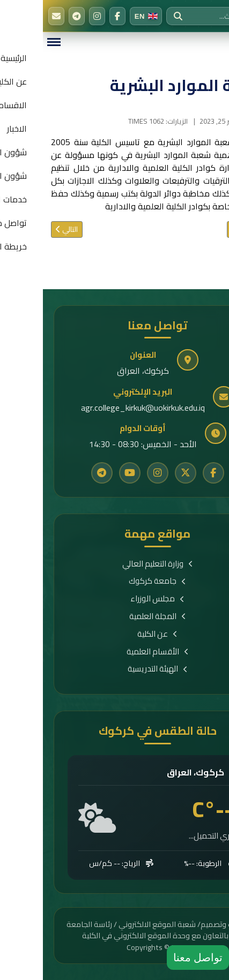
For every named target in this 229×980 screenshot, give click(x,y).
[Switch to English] (103, 16)
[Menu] (11, 42)
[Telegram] (34, 16)
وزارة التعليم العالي (115, 564)
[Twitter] (143, 473)
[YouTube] (87, 473)
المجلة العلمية (115, 617)
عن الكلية (115, 634)
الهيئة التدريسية (115, 669)
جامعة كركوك (115, 581)
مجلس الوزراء (115, 599)
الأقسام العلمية (115, 652)
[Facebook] (75, 16)
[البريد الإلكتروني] (13, 16)
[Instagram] (54, 16)
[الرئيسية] (213, 16)
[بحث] (135, 16)
